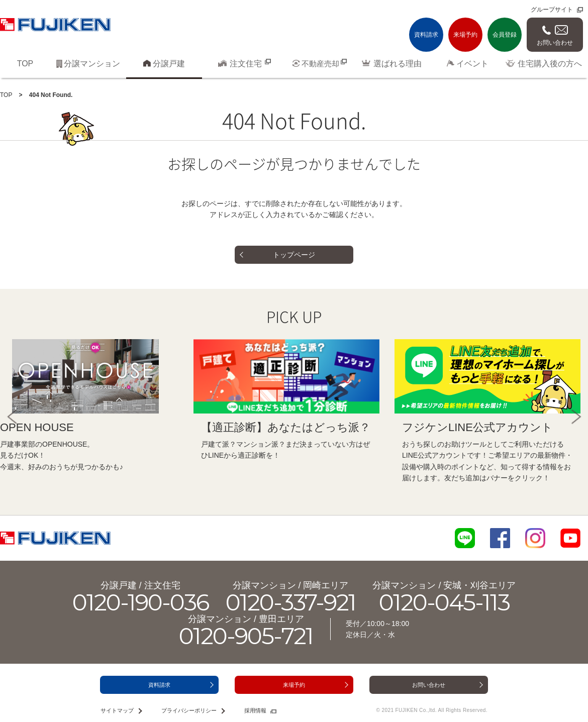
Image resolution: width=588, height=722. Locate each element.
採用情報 (255, 710)
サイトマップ (117, 710)
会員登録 (505, 35)
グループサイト (552, 10)
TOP (6, 95)
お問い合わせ (555, 43)
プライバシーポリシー (189, 710)
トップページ (294, 255)
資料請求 (426, 35)
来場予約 (465, 35)
